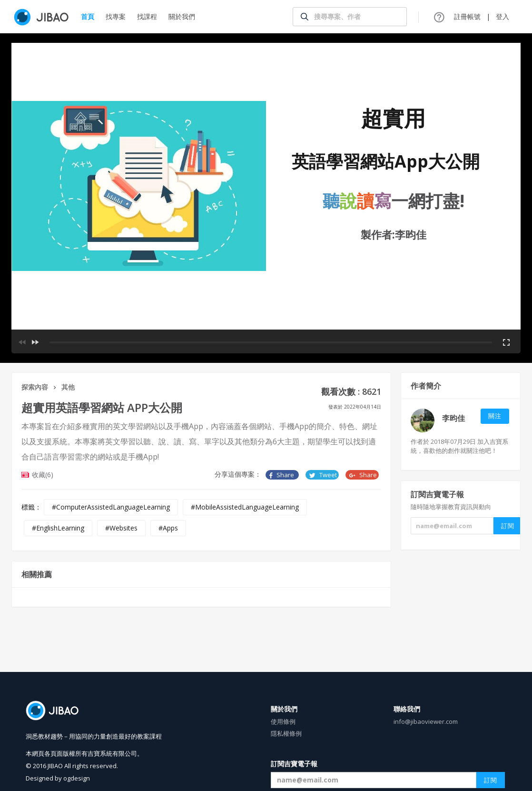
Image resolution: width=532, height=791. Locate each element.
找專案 (116, 16)
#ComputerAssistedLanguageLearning (111, 507)
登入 (502, 16)
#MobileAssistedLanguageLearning (245, 507)
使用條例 (283, 721)
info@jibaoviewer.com (426, 721)
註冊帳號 (467, 16)
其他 (68, 387)
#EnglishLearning (58, 528)
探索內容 (35, 387)
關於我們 (182, 16)
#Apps (168, 528)
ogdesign (77, 778)
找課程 (147, 16)
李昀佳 (453, 418)
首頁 (88, 16)
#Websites (121, 528)
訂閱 (491, 780)
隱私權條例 (286, 733)
